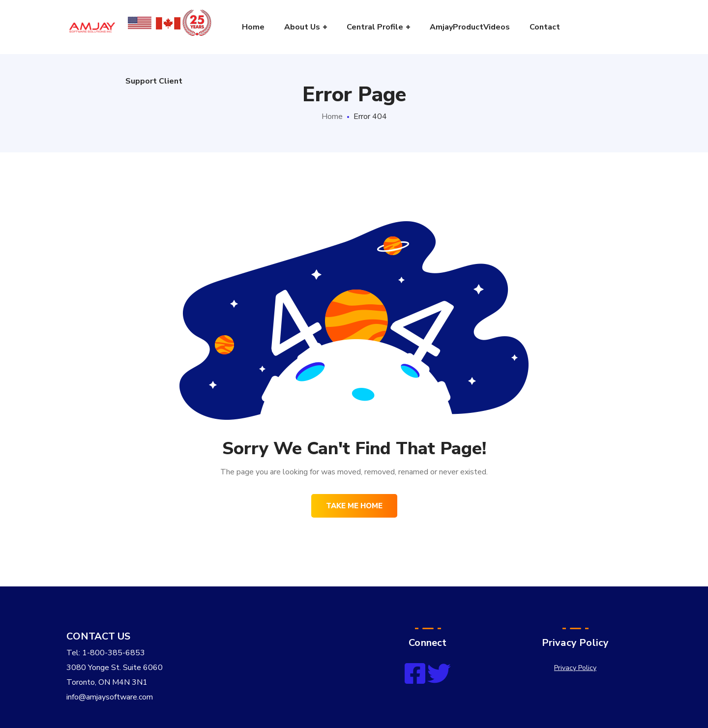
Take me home (354, 506)
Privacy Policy (575, 668)
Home (332, 116)
